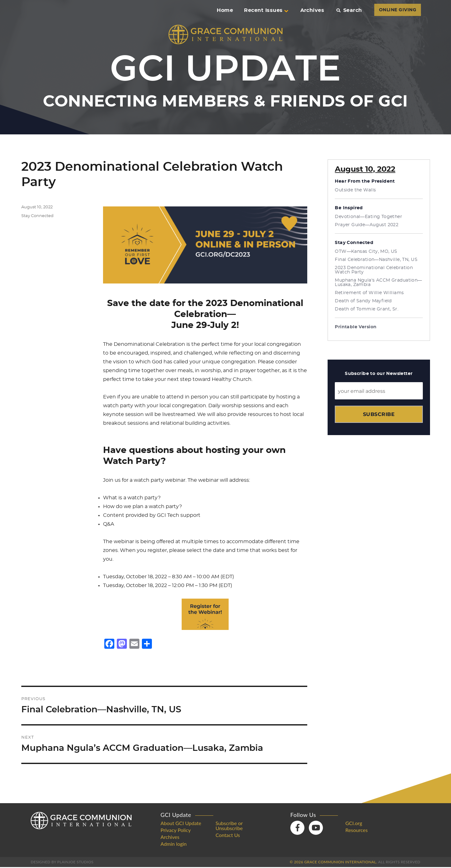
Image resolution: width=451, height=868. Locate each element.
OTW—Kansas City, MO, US (366, 252)
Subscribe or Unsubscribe (229, 827)
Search (349, 10)
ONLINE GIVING (398, 10)
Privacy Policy (176, 831)
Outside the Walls (355, 190)
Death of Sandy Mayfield (363, 301)
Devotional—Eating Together (368, 217)
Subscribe (379, 414)
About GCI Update (181, 824)
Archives (312, 10)
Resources (357, 831)
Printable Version (356, 327)
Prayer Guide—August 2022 (367, 225)
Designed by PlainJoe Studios (62, 863)
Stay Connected (37, 216)
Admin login (174, 845)
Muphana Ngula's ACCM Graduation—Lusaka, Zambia (378, 283)
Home (225, 10)
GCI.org (354, 824)
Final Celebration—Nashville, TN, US (376, 260)
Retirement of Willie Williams (369, 293)
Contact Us (228, 836)
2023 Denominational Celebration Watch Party (374, 270)
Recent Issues (266, 10)
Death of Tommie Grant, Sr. (367, 309)
